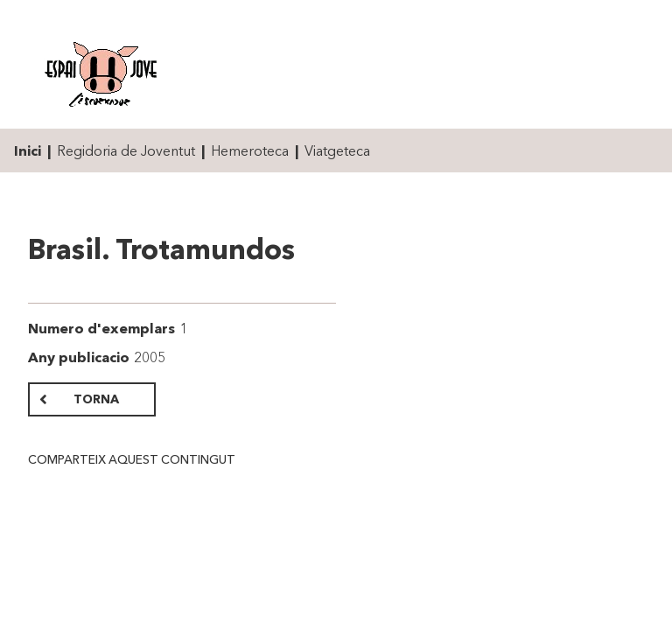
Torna (96, 399)
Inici (28, 150)
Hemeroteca (250, 150)
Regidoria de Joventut (126, 150)
